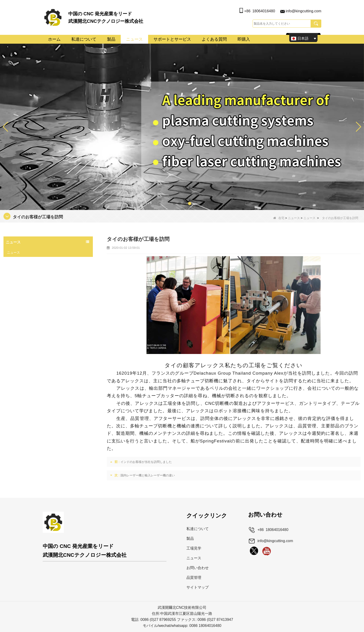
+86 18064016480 (260, 11)
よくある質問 (214, 39)
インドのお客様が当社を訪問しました (146, 462)
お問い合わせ (198, 568)
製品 (111, 39)
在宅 (279, 218)
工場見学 (194, 548)
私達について (84, 39)
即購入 (244, 39)
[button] (174, 203)
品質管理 (194, 578)
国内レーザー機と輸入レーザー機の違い (148, 475)
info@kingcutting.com (304, 11)
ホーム (54, 39)
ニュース (134, 39)
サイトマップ (198, 587)
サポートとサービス (172, 39)
